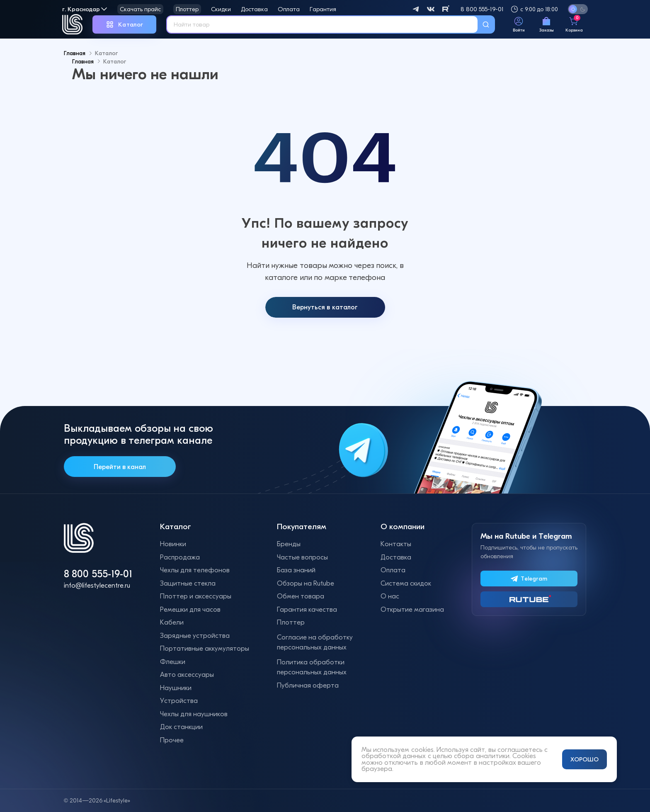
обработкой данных (394, 756)
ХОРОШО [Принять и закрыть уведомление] (585, 759)
